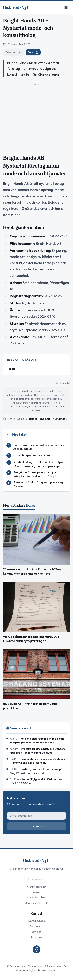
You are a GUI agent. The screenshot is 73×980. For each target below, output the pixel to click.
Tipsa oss (36, 937)
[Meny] (66, 7)
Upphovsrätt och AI (37, 903)
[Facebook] (37, 949)
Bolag (21, 419)
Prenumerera (37, 826)
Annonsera (36, 926)
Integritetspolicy (36, 887)
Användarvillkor (36, 897)
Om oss (37, 932)
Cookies (36, 892)
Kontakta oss (37, 921)
